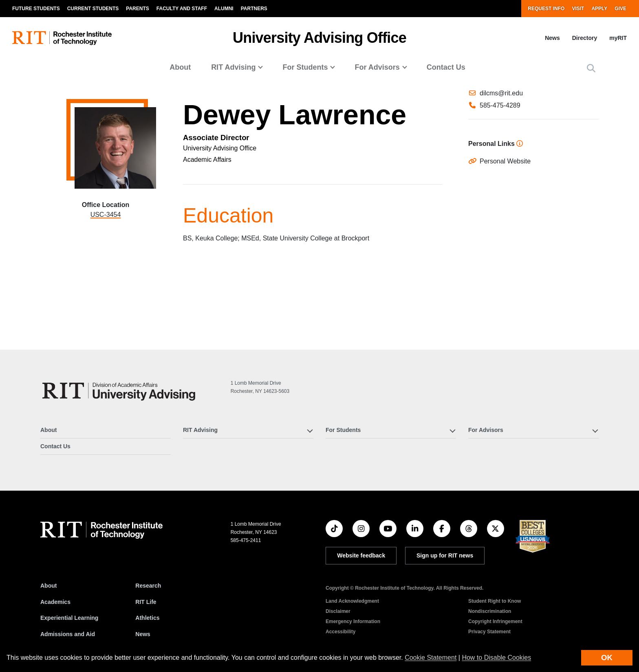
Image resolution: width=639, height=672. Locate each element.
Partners (254, 9)
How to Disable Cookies (496, 658)
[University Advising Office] (119, 391)
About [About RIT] (48, 586)
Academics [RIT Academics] (55, 602)
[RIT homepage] (62, 38)
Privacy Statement (489, 632)
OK (607, 658)
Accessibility (340, 632)
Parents (137, 9)
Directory (585, 38)
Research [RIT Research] (148, 586)
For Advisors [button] (377, 67)
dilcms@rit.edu (501, 126)
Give (620, 9)
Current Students (93, 9)
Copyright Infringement (495, 621)
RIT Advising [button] (233, 67)
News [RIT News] (143, 634)
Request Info (546, 9)
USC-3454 (106, 215)
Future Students (36, 9)
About (180, 67)
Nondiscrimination (490, 611)
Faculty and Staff (182, 9)
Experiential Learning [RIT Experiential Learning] (69, 618)
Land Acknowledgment (352, 601)
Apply (599, 9)
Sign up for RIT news (445, 555)
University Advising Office (319, 38)
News (552, 38)
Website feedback (361, 555)
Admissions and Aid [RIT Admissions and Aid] (68, 634)
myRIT (618, 38)
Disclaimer (338, 611)
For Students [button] (305, 67)
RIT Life (146, 602)
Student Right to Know (495, 601)
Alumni (224, 9)
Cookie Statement (431, 658)
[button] (591, 68)
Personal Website (505, 226)
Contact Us (446, 67)
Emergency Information (353, 621)
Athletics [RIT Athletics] (147, 618)
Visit (578, 9)
